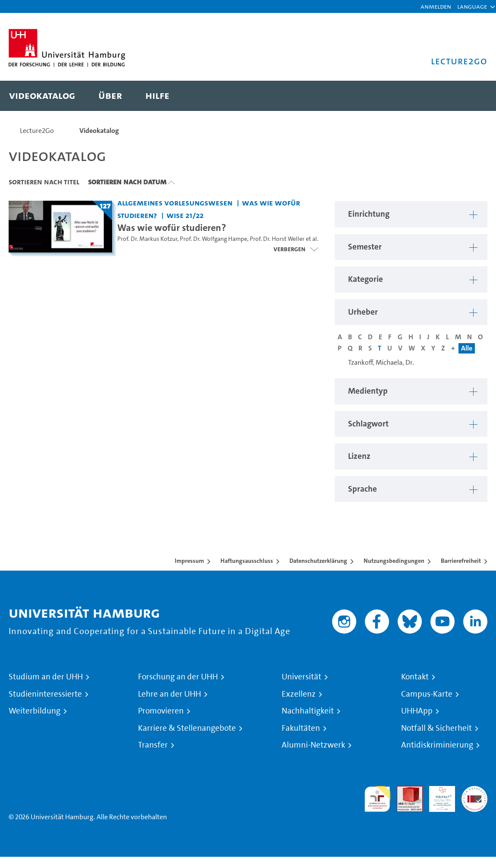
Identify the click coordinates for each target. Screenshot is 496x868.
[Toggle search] (472, 96)
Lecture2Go (37, 131)
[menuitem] (42, 96)
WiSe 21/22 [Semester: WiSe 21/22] (185, 215)
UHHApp (417, 711)
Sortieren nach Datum (127, 182)
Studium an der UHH (46, 677)
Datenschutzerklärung (318, 561)
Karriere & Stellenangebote (187, 728)
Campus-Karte (427, 694)
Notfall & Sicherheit (436, 728)
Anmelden (436, 6)
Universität (301, 677)
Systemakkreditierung (474, 791)
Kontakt (415, 677)
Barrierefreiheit (461, 561)
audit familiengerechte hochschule (377, 799)
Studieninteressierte (45, 694)
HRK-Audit (437, 796)
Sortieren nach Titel (44, 182)
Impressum (189, 561)
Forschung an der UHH (178, 677)
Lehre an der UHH (170, 694)
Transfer (153, 745)
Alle (467, 348)
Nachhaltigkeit (308, 711)
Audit (405, 791)
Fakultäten (301, 728)
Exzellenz (299, 694)
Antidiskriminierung (437, 745)
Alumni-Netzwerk (313, 745)
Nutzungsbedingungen (394, 561)
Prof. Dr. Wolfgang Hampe (213, 239)
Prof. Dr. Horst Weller (277, 239)
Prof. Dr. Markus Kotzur (147, 239)
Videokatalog (99, 131)
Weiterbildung (35, 711)
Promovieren (161, 711)
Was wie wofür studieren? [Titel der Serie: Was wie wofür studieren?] (172, 227)
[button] (472, 6)
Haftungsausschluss (247, 561)
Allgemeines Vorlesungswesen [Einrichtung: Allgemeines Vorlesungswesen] (175, 203)
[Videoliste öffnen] (296, 249)
